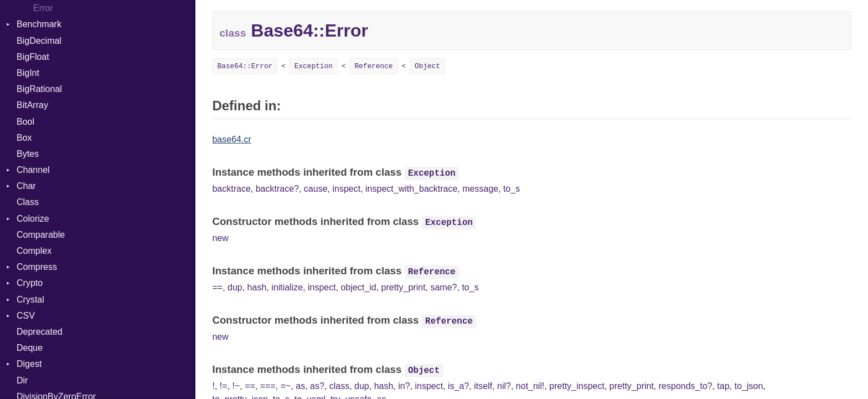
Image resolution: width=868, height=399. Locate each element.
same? (443, 287)
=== (268, 386)
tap (724, 386)
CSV (26, 316)
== (217, 287)
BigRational (39, 89)
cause (316, 189)
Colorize (33, 219)
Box (24, 138)
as (300, 386)
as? (317, 386)
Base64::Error (245, 66)
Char (26, 186)
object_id (359, 287)
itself (483, 386)
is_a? (458, 386)
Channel (33, 170)
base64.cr (231, 139)
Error (43, 8)
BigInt (28, 73)
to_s (512, 189)
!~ (236, 386)
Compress (37, 267)
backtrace (231, 189)
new (220, 238)
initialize (287, 287)
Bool (25, 122)
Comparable (41, 235)
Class (28, 202)
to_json (749, 386)
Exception (314, 66)
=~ (286, 386)
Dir (22, 380)
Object (427, 66)
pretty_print (404, 287)
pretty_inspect (577, 386)
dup (235, 287)
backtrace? (277, 189)
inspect (346, 189)
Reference (373, 66)
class (339, 386)
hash (257, 287)
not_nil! (530, 386)
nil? (504, 386)
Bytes (28, 154)
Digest (29, 364)
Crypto (30, 283)
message (480, 189)
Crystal (30, 300)
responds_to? (686, 386)
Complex (34, 251)
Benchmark (39, 24)
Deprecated (40, 332)
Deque (30, 348)
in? (404, 386)
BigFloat (33, 57)
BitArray (32, 105)
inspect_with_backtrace (411, 189)
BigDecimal (39, 41)
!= (224, 386)
